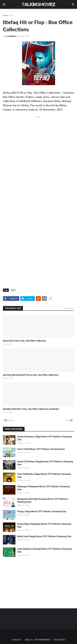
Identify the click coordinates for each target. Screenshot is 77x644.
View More (69, 308)
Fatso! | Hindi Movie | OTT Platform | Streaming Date (41, 449)
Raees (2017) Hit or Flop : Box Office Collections (25, 341)
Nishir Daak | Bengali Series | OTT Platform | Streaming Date (44, 536)
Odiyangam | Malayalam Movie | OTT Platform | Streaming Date (43, 488)
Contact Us (17, 640)
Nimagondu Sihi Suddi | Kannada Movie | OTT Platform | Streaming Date (43, 500)
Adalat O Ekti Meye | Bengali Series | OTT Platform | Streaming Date (45, 463)
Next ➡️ (69, 420)
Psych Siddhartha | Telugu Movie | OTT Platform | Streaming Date (44, 475)
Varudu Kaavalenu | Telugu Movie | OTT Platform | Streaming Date (44, 438)
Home (5, 15)
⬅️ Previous (9, 420)
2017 (11, 15)
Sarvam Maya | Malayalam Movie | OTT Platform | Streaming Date (44, 525)
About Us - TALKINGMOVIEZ (37, 640)
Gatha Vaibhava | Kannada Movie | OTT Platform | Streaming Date (44, 550)
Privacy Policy (59, 640)
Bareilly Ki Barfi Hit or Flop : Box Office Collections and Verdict (31, 409)
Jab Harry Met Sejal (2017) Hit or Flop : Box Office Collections (31, 375)
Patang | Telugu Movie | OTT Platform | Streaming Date (42, 511)
